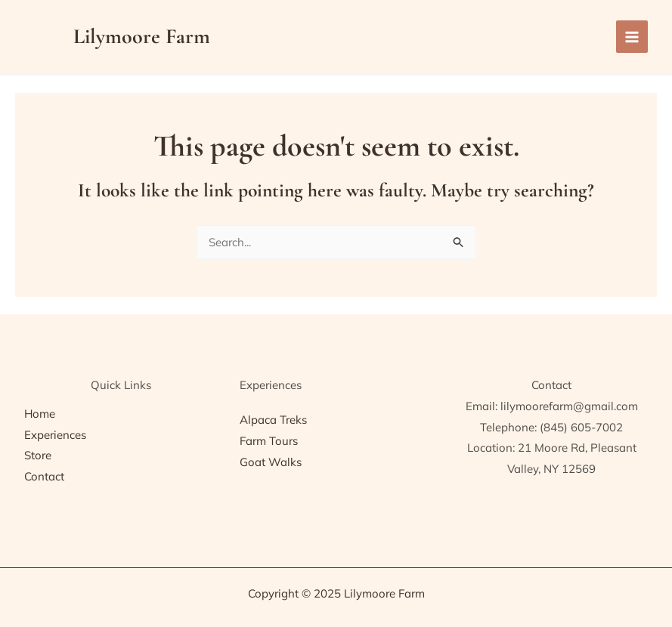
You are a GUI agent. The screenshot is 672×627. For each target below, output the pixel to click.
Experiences (55, 435)
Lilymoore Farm (142, 36)
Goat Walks (271, 462)
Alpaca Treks (273, 420)
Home (40, 414)
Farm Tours (269, 441)
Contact (44, 476)
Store (38, 455)
